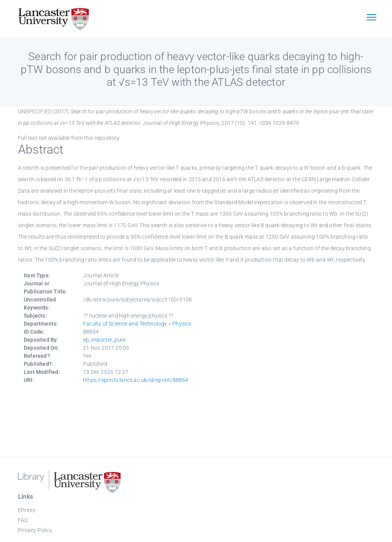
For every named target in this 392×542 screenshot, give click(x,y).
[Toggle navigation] (371, 18)
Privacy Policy (35, 530)
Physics (182, 324)
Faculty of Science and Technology (125, 324)
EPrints (27, 510)
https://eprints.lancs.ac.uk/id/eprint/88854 (136, 380)
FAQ (23, 520)
